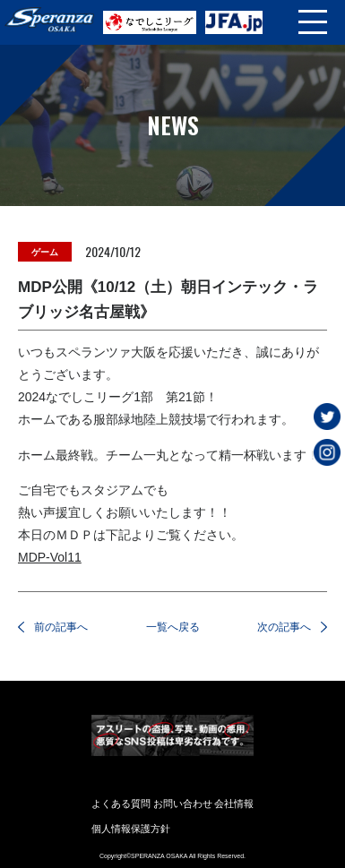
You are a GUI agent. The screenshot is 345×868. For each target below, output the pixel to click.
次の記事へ (284, 627)
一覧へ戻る (173, 627)
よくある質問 (121, 804)
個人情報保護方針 (131, 829)
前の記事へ (61, 627)
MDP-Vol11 (50, 557)
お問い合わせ (183, 804)
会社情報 (234, 804)
